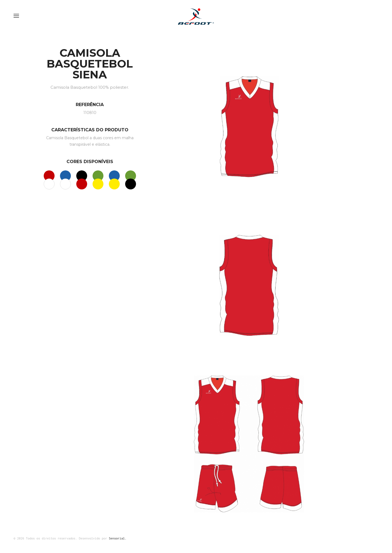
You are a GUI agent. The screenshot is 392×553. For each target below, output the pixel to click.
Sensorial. (118, 538)
